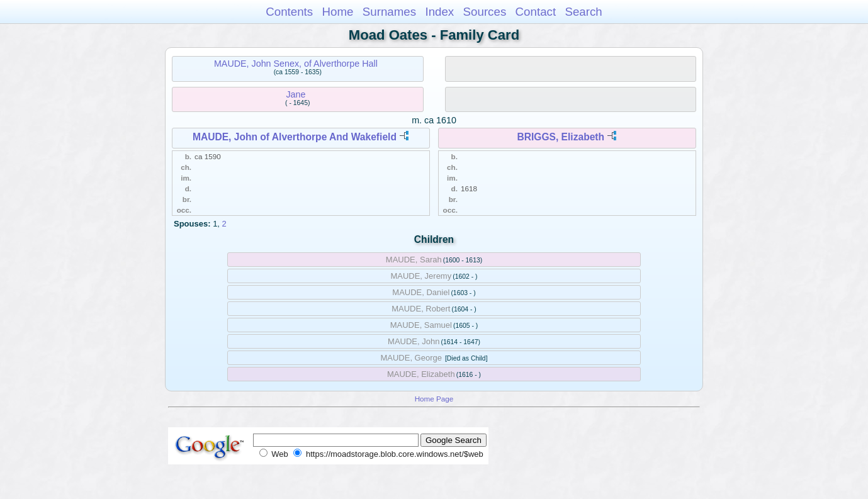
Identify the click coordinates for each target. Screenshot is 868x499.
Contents (289, 12)
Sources (485, 12)
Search (583, 12)
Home (337, 12)
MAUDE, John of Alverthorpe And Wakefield (295, 137)
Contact (536, 12)
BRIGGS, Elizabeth (561, 137)
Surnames (389, 12)
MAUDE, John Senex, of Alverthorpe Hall (296, 64)
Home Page (434, 399)
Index (439, 12)
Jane (296, 94)
